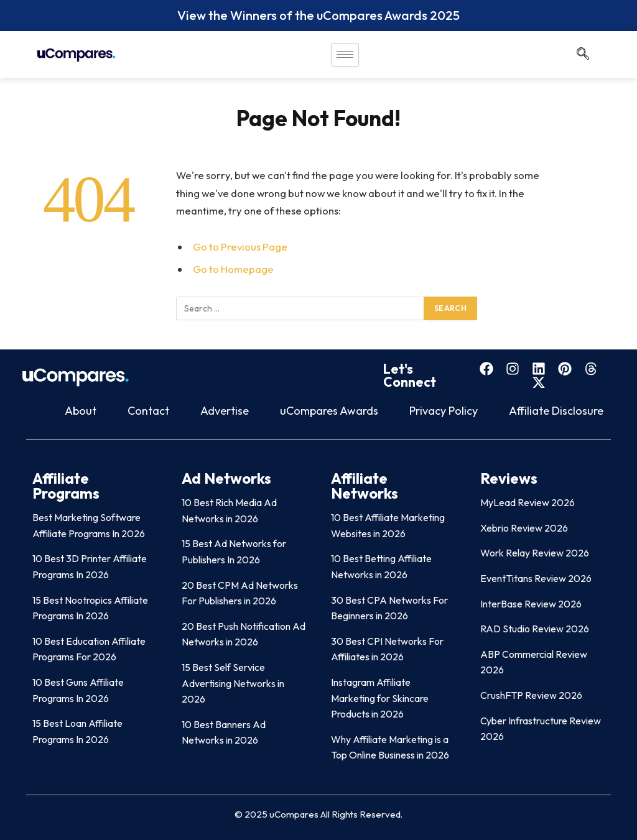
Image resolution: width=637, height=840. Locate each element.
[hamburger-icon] (345, 55)
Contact (148, 411)
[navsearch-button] (583, 55)
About (81, 411)
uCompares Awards (329, 411)
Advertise (225, 411)
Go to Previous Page (240, 247)
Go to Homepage (233, 269)
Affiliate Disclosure (556, 411)
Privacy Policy (444, 411)
